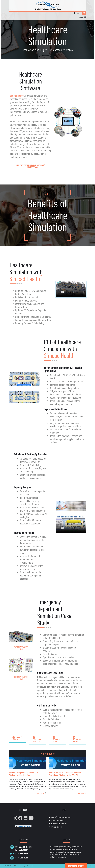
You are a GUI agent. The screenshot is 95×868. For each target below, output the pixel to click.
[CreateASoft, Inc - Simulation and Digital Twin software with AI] (48, 6)
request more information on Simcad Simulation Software (31, 166)
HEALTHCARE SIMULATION (37, 739)
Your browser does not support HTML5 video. (71, 289)
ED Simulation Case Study (21, 648)
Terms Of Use (89, 866)
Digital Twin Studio (57, 820)
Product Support (57, 827)
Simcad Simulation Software (61, 817)
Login (78, 13)
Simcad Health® (17, 96)
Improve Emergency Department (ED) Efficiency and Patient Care (23, 774)
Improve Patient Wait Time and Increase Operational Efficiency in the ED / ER (65, 774)
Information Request (76, 866)
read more (41, 793)
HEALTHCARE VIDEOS (57, 739)
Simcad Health (26, 279)
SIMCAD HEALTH (17, 738)
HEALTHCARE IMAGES (77, 739)
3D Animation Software (59, 824)
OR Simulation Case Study (21, 678)
